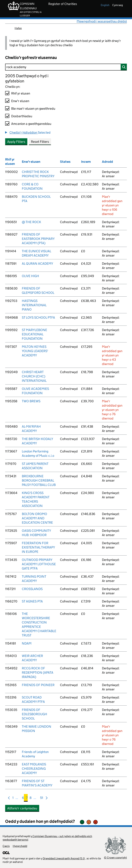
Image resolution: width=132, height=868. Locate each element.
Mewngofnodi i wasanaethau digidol (102, 21)
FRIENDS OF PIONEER (38, 685)
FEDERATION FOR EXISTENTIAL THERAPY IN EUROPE (38, 547)
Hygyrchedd (20, 846)
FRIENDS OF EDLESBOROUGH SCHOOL (34, 714)
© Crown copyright (115, 858)
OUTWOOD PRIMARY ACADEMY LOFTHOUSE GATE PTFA (39, 564)
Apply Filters (16, 142)
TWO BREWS (31, 401)
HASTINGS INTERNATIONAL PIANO (34, 305)
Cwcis (6, 846)
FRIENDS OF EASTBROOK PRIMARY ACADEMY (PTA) (38, 239)
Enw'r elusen (20, 101)
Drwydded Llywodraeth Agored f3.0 (64, 858)
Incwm (86, 162)
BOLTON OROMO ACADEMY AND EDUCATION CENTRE (37, 518)
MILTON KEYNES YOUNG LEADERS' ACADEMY (35, 351)
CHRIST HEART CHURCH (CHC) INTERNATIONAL (34, 376)
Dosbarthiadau (22, 116)
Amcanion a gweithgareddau (31, 124)
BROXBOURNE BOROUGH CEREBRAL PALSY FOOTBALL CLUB (39, 480)
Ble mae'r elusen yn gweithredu (33, 109)
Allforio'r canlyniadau (22, 808)
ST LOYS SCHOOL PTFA (38, 318)
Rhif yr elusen (21, 93)
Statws (65, 162)
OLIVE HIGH (30, 276)
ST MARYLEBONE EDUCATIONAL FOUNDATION (34, 334)
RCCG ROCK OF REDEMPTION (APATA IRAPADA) (38, 673)
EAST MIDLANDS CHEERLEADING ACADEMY (34, 769)
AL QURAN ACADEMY (37, 264)
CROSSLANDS (32, 589)
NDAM (27, 643)
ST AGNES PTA (32, 601)
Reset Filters (40, 142)
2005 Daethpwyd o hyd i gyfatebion (27, 78)
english (105, 5)
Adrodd (107, 162)
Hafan (18, 28)
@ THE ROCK (31, 222)
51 (42, 798)
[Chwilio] (66, 67)
